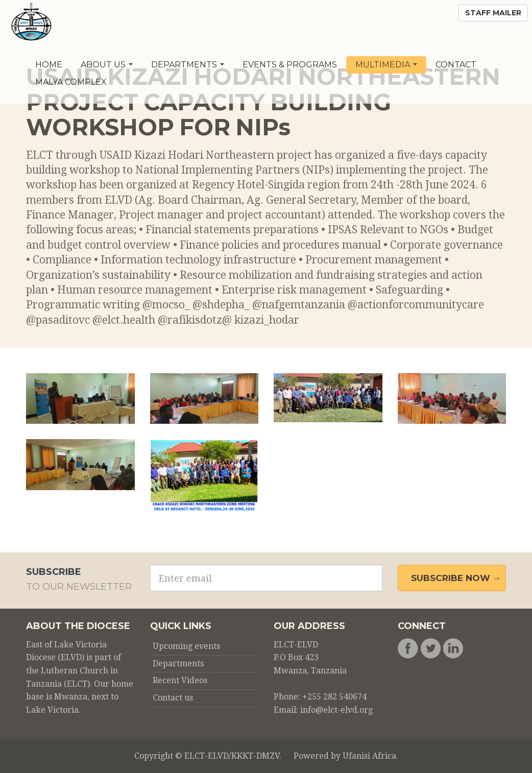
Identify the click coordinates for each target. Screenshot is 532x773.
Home (49, 65)
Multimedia (386, 65)
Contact (456, 65)
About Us (107, 65)
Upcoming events (186, 646)
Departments (188, 65)
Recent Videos (180, 680)
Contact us (173, 698)
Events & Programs (290, 65)
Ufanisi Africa (369, 756)
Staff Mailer (493, 13)
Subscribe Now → (456, 578)
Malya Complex (71, 82)
